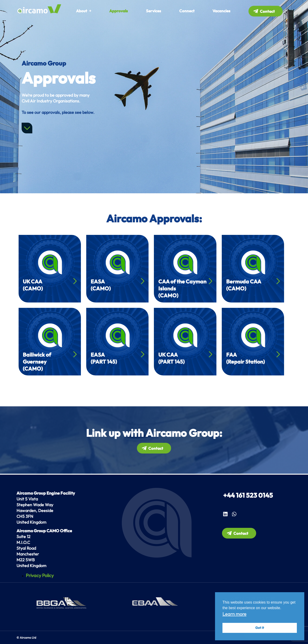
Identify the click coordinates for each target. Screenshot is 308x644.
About (82, 11)
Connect (187, 11)
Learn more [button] (234, 614)
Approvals (119, 11)
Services (154, 11)
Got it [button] (260, 628)
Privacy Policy (40, 575)
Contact (267, 11)
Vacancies (221, 11)
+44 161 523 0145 (248, 495)
